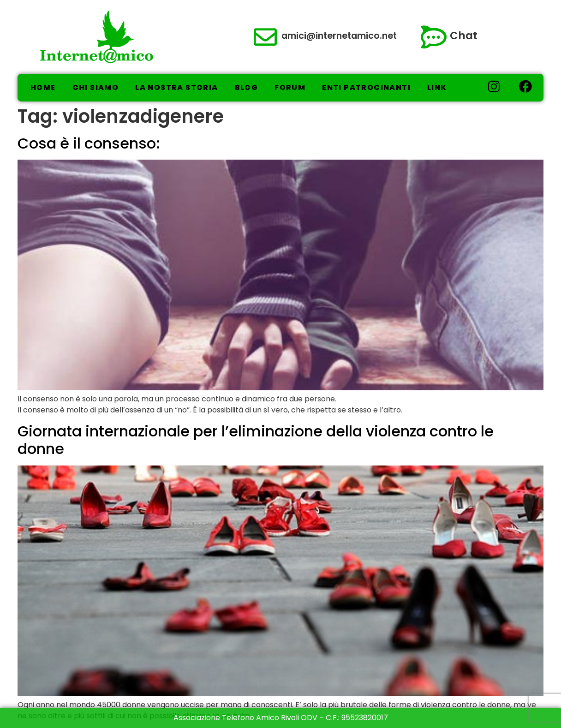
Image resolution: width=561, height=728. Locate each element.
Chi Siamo (96, 87)
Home (43, 87)
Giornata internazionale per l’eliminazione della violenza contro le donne (256, 440)
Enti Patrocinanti (366, 87)
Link (437, 87)
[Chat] (434, 37)
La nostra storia (176, 87)
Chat (464, 36)
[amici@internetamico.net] (265, 37)
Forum (290, 87)
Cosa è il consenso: (89, 143)
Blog (247, 87)
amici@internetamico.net (339, 36)
